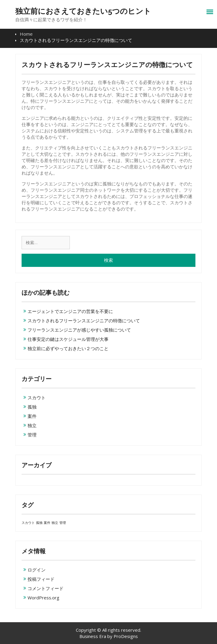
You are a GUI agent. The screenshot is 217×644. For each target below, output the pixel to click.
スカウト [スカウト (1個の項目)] (28, 523)
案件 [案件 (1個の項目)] (47, 523)
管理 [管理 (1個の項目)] (63, 523)
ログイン (37, 570)
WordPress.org (43, 598)
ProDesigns (126, 636)
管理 (32, 435)
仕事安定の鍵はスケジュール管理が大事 (68, 339)
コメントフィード (46, 588)
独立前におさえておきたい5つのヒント (83, 11)
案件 (32, 416)
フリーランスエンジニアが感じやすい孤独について (79, 330)
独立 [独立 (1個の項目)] (55, 523)
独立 (32, 425)
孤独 (32, 407)
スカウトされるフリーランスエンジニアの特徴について (84, 321)
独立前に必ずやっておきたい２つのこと (68, 348)
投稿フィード (41, 579)
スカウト (37, 397)
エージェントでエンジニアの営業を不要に (70, 311)
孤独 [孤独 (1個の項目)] (39, 523)
